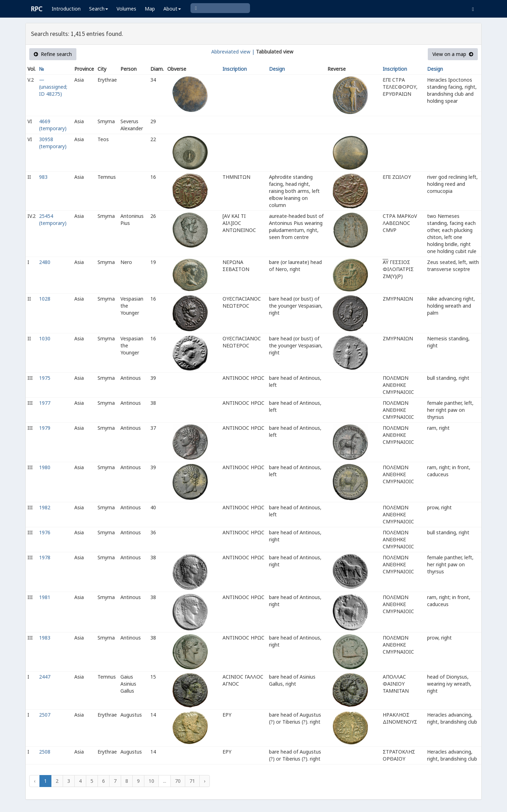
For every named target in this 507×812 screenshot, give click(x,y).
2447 (45, 677)
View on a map (453, 54)
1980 (45, 467)
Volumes (126, 9)
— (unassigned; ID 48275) (53, 87)
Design (277, 69)
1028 (45, 299)
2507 (45, 715)
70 (178, 781)
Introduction (66, 9)
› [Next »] (205, 781)
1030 (45, 338)
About (172, 9)
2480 (45, 262)
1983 (45, 638)
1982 (45, 507)
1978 (45, 557)
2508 (45, 752)
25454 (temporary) (53, 219)
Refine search (53, 54)
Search (99, 9)
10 (151, 781)
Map (150, 9)
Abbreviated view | (233, 52)
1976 (45, 532)
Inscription (235, 69)
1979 (45, 428)
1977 (45, 403)
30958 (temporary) (53, 143)
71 (192, 781)
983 (43, 177)
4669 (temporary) (53, 125)
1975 (45, 378)
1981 (45, 597)
